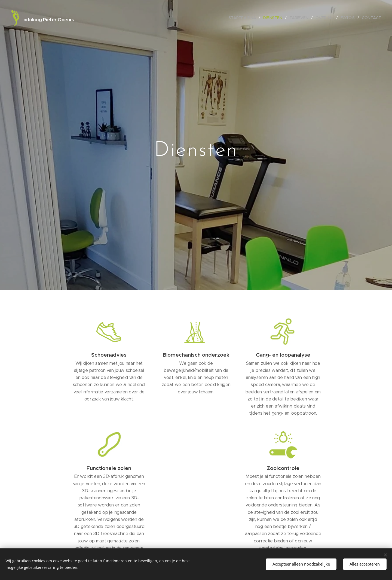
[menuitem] (244, 18)
